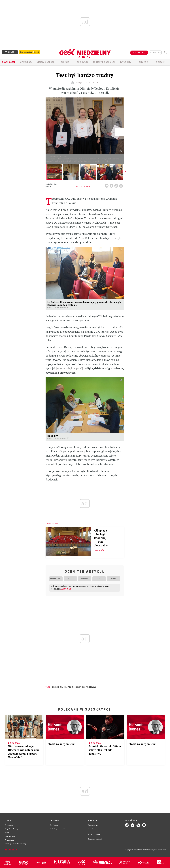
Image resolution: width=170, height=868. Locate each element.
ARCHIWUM (82, 62)
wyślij (122, 185)
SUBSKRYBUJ (139, 53)
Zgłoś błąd (11, 850)
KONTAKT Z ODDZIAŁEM (104, 62)
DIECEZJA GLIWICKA (59, 687)
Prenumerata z (30, 52)
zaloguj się (155, 53)
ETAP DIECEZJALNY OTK (76, 687)
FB (112, 185)
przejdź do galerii (85, 83)
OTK (87, 687)
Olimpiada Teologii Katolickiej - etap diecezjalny (101, 538)
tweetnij (117, 185)
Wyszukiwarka (165, 52)
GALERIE (65, 62)
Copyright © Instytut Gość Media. (136, 850)
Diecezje (143, 62)
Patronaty (126, 62)
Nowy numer (9, 62)
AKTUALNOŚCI (26, 62)
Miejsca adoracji (46, 62)
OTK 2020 (93, 687)
